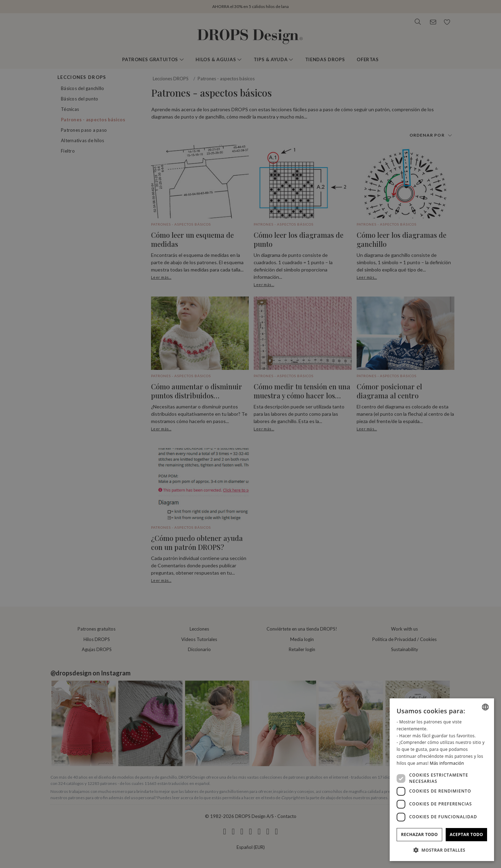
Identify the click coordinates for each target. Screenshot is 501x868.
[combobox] (485, 707)
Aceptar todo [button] (466, 834)
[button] (442, 850)
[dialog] (442, 780)
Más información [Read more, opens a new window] (447, 763)
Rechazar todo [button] (419, 834)
